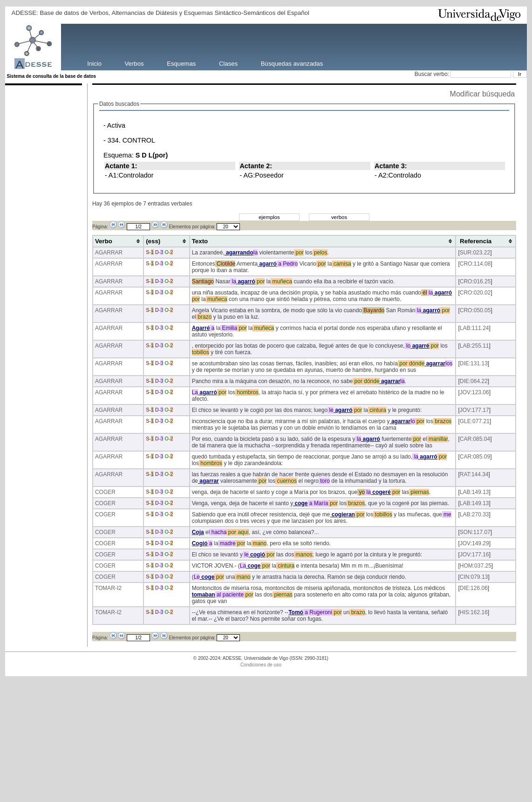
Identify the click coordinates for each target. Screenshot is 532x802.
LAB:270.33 (474, 514)
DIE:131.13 (474, 363)
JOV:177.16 (474, 555)
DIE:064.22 (474, 381)
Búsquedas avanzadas (292, 63)
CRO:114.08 (475, 264)
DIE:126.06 (474, 588)
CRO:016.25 (475, 281)
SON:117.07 (475, 532)
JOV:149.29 (474, 543)
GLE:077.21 (475, 421)
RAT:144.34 (474, 474)
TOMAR (105, 588)
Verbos (134, 63)
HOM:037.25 (476, 566)
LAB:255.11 (474, 346)
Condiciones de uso (261, 665)
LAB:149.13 (474, 492)
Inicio (94, 63)
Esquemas (181, 63)
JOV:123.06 (474, 392)
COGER (105, 492)
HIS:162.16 (474, 612)
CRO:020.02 (475, 293)
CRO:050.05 (475, 310)
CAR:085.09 (475, 457)
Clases (228, 63)
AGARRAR (109, 253)
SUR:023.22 (475, 253)
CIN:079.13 (474, 577)
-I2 (118, 588)
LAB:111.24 (474, 328)
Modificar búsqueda (483, 94)
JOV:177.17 (474, 410)
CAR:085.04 (475, 439)
